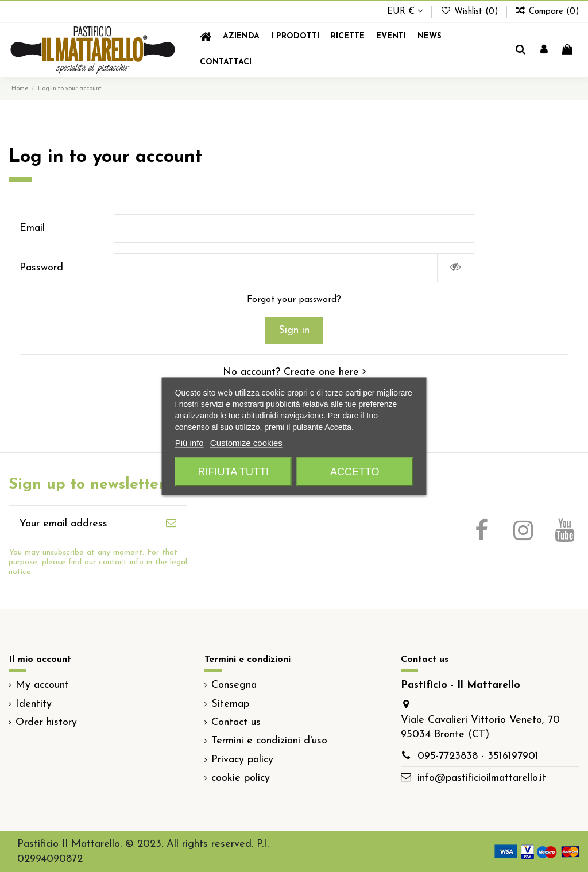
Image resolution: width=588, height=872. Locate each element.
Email (32, 228)
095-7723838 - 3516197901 (478, 756)
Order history (46, 722)
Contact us (236, 722)
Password (41, 268)
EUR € (405, 12)
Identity (34, 704)
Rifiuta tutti (233, 471)
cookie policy (241, 778)
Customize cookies (246, 442)
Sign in (294, 330)
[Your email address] (82, 524)
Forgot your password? (294, 300)
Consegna (234, 685)
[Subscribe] (171, 524)
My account (42, 685)
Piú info (189, 442)
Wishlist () (470, 12)
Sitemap (230, 704)
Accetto (355, 471)
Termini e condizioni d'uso (269, 741)
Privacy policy (242, 760)
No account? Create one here (294, 372)
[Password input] (275, 268)
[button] (295, 37)
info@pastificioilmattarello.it (482, 778)
